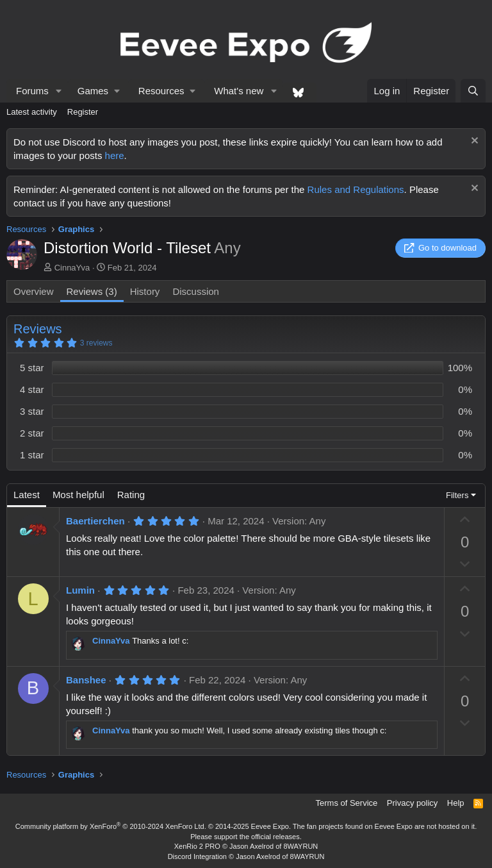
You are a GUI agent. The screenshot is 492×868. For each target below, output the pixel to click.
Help (456, 803)
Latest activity (32, 112)
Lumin (80, 590)
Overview (34, 291)
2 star (32, 433)
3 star (32, 411)
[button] (59, 91)
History (145, 291)
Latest (27, 495)
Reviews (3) (92, 291)
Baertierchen (95, 521)
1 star (32, 455)
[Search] (473, 91)
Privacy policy (412, 803)
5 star (32, 368)
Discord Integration (197, 856)
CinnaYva (72, 268)
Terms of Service (347, 803)
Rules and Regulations (356, 189)
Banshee (86, 680)
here (115, 155)
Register (83, 112)
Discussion (196, 291)
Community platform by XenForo (111, 826)
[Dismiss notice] (473, 142)
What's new (239, 91)
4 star (32, 389)
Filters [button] (457, 495)
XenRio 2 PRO (197, 846)
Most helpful (78, 495)
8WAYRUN (300, 846)
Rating (131, 495)
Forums (32, 91)
